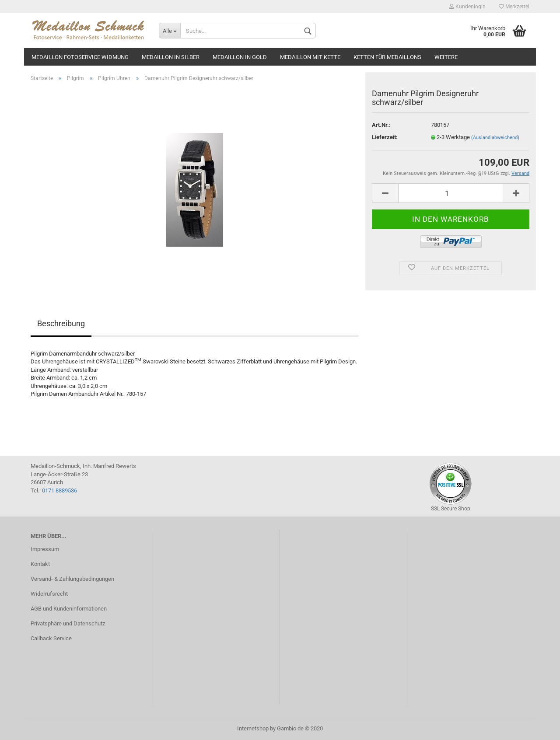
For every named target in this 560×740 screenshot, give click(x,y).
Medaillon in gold (240, 57)
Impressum (45, 549)
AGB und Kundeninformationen (69, 609)
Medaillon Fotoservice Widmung (80, 57)
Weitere (446, 57)
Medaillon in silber (171, 57)
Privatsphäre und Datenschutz (68, 623)
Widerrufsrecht (49, 594)
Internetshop (253, 728)
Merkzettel (514, 7)
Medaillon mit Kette (310, 57)
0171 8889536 (59, 490)
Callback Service (51, 638)
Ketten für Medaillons (387, 57)
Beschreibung (61, 323)
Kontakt (40, 564)
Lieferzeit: (385, 137)
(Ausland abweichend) (495, 138)
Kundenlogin (467, 7)
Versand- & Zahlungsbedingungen (72, 579)
